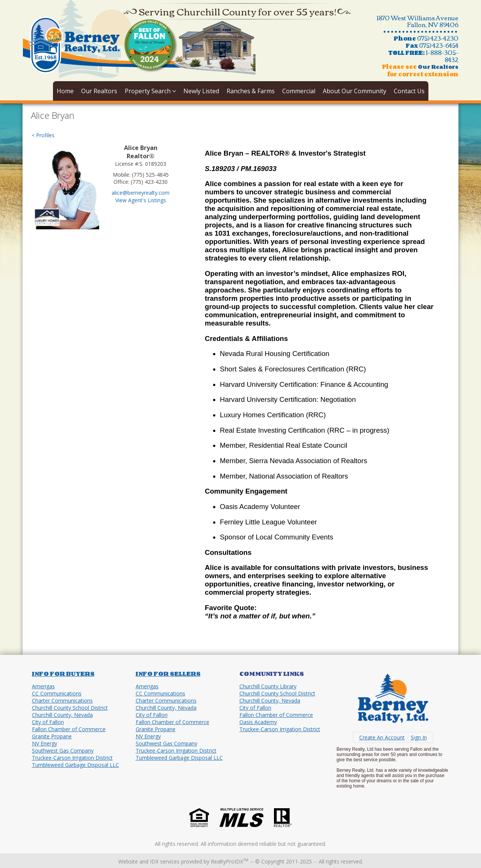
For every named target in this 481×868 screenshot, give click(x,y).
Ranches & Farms (251, 91)
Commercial (299, 91)
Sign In (419, 737)
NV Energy (45, 743)
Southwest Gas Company (63, 751)
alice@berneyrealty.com (141, 193)
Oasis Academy (258, 722)
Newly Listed (201, 91)
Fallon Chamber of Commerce (69, 729)
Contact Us (409, 91)
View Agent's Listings (141, 200)
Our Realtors (99, 91)
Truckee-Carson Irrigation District (72, 758)
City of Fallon (48, 722)
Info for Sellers (168, 674)
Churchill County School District (70, 708)
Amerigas (43, 686)
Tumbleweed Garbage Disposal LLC (76, 765)
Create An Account (382, 737)
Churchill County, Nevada (62, 715)
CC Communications (57, 693)
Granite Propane (52, 736)
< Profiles (43, 135)
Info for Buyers (63, 674)
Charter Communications (62, 701)
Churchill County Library (268, 686)
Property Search (150, 91)
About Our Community (355, 91)
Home (65, 91)
